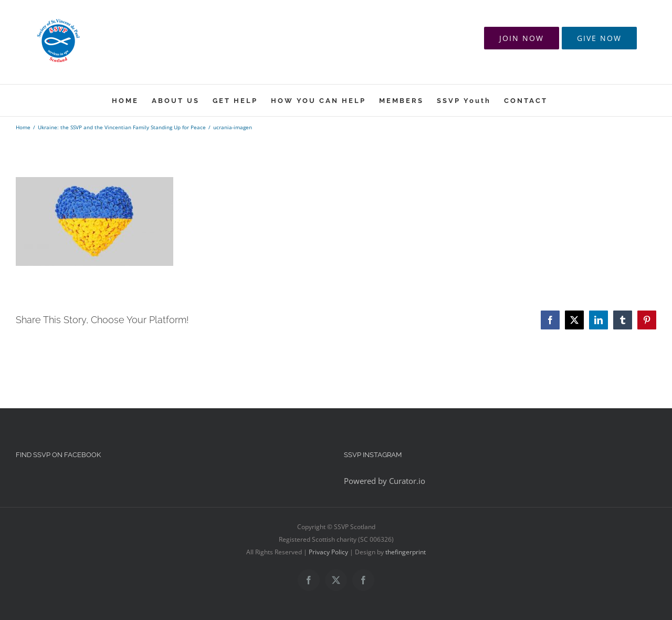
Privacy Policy (328, 552)
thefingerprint (406, 552)
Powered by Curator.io (385, 481)
